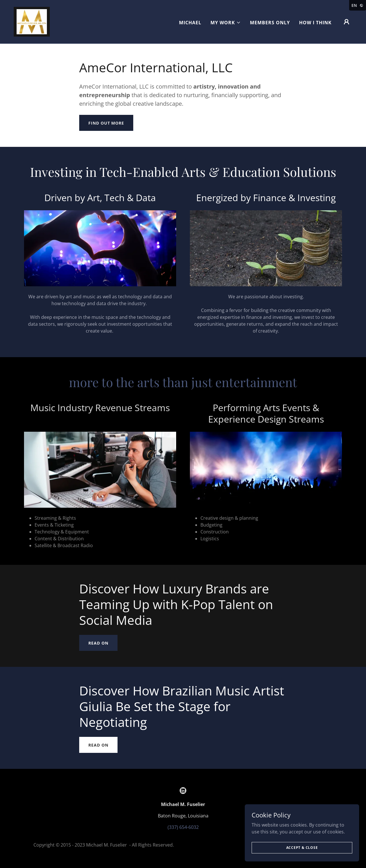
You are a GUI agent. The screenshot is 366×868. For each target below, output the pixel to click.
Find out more (106, 123)
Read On (98, 643)
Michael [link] (190, 23)
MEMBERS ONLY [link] (270, 23)
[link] (32, 21)
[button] (226, 23)
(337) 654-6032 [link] (183, 827)
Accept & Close (302, 848)
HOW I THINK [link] (315, 23)
